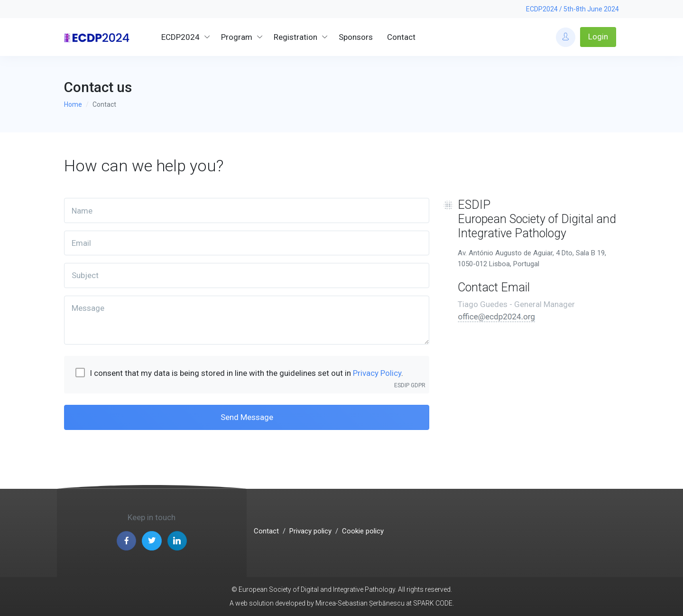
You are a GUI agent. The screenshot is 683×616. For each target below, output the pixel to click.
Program (237, 37)
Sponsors (356, 37)
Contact (401, 37)
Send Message (247, 417)
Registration (295, 37)
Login (598, 37)
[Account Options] (566, 37)
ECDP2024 (180, 37)
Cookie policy (363, 531)
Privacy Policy (377, 373)
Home (73, 104)
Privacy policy (310, 531)
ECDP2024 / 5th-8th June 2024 (572, 9)
